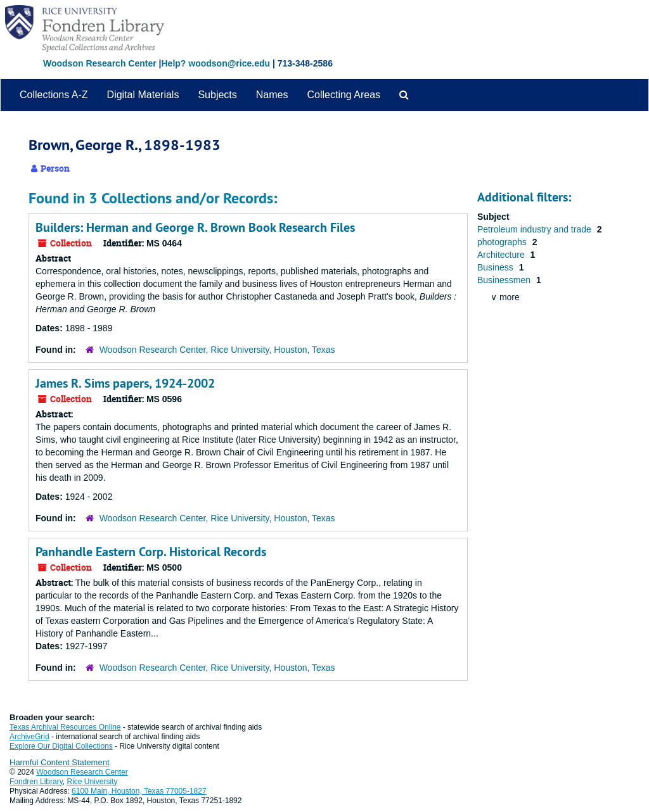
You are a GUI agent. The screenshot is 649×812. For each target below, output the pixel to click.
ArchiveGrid (29, 737)
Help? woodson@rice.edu (215, 63)
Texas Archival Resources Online (65, 727)
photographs (503, 242)
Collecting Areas (344, 95)
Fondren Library (36, 782)
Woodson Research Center (100, 63)
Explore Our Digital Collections (61, 746)
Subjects (217, 95)
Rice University (93, 782)
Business (497, 267)
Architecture (502, 255)
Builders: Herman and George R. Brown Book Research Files (195, 227)
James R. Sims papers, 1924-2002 (125, 383)
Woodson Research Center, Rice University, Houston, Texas (217, 350)
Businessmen (505, 280)
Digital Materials (143, 95)
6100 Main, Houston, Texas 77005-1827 (139, 791)
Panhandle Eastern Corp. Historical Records (151, 552)
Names (272, 95)
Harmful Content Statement (60, 762)
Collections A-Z (54, 95)
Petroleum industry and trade (536, 229)
